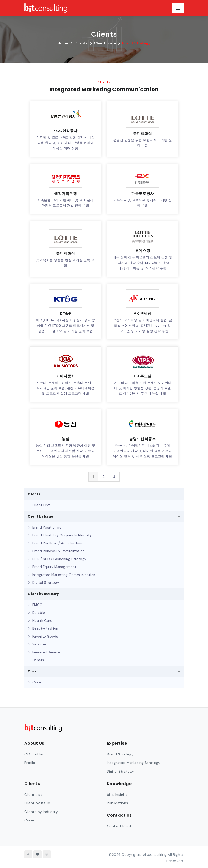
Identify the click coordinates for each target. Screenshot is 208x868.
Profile (30, 763)
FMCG (37, 605)
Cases (30, 820)
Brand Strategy (136, 43)
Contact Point (120, 826)
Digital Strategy (46, 583)
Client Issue (105, 43)
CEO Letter (34, 754)
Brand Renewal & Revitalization (58, 551)
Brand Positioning (47, 527)
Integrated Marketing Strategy (134, 763)
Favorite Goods (45, 637)
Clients (81, 43)
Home (63, 43)
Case (37, 682)
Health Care (42, 621)
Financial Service (46, 652)
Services (40, 644)
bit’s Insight (117, 794)
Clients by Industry (41, 811)
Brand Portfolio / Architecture (58, 543)
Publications (118, 803)
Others (38, 660)
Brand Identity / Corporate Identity (62, 535)
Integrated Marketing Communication (64, 575)
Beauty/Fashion (45, 628)
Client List (41, 505)
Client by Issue (37, 803)
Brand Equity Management (54, 567)
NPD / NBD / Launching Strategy (59, 559)
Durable (39, 613)
